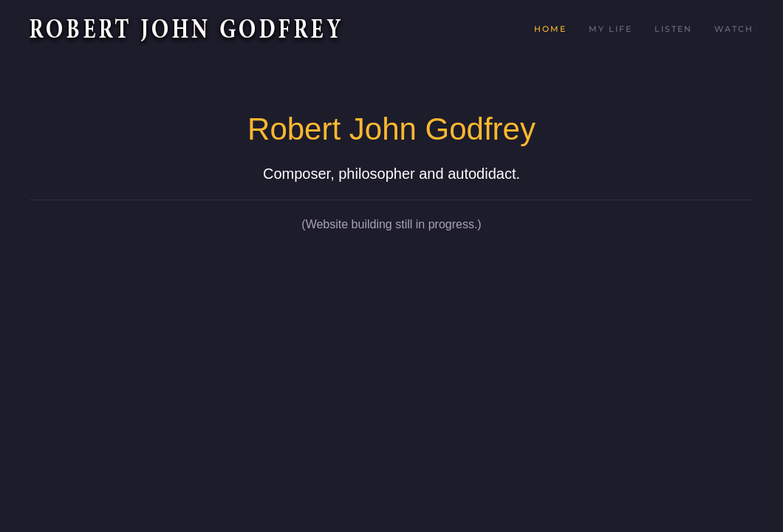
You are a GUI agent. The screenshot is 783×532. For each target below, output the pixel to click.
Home (550, 29)
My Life (611, 29)
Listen (673, 29)
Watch (734, 29)
